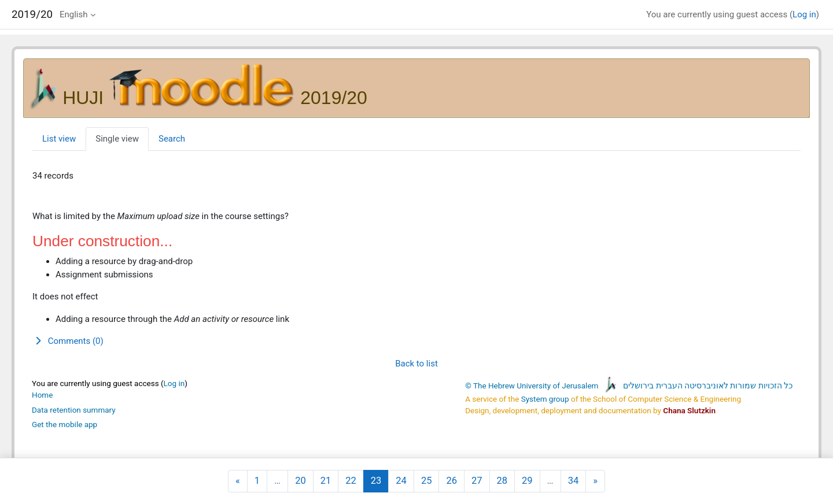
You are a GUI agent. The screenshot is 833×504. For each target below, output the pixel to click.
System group (545, 399)
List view (59, 139)
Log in (804, 14)
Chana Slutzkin (689, 410)
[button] (417, 341)
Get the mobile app (64, 424)
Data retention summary (74, 410)
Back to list (417, 364)
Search (172, 139)
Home (42, 395)
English (74, 14)
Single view (117, 139)
